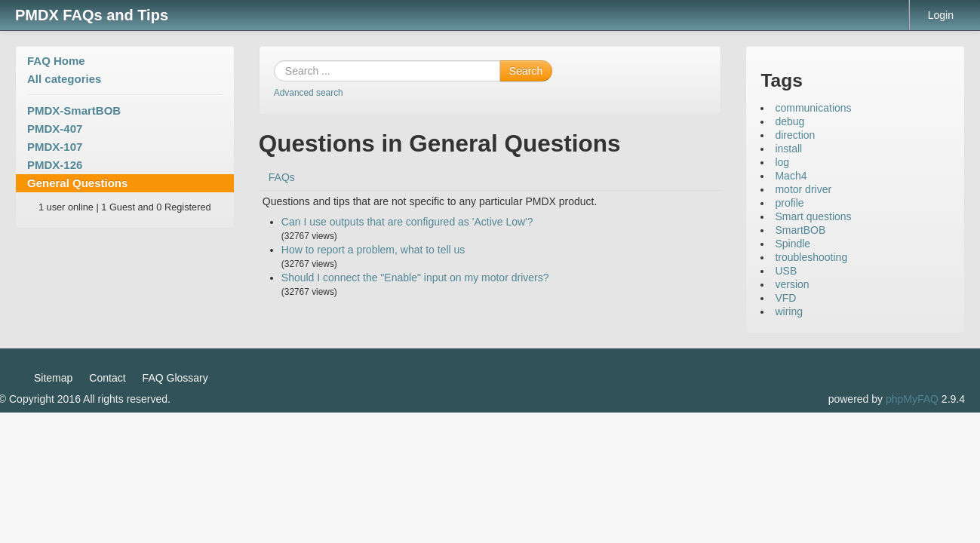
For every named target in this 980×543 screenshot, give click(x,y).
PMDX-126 (55, 165)
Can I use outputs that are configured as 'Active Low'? (407, 222)
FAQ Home (56, 61)
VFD (785, 298)
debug (790, 121)
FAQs (282, 177)
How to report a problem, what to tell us (373, 250)
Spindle (793, 244)
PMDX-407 (55, 129)
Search (526, 71)
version (792, 284)
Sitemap (53, 378)
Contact (107, 378)
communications (813, 108)
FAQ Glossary (175, 378)
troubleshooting (811, 257)
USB (786, 271)
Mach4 (791, 176)
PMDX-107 (55, 147)
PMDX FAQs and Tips (92, 15)
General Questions (77, 183)
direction (795, 135)
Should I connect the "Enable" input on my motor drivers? (415, 278)
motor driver (803, 189)
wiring (789, 311)
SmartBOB (800, 230)
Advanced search (309, 93)
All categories (64, 79)
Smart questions (813, 216)
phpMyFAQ (912, 399)
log (782, 162)
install (788, 149)
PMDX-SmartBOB (74, 110)
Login (941, 15)
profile (789, 203)
